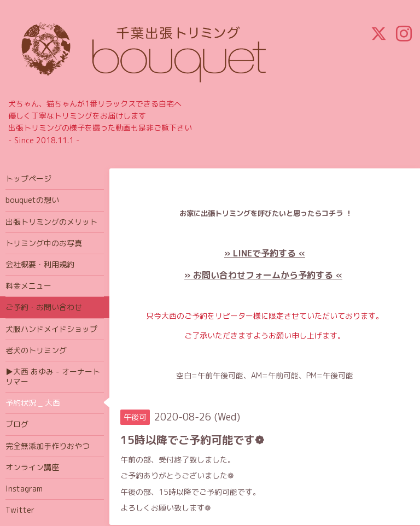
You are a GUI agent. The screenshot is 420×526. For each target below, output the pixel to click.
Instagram (24, 489)
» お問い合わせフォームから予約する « (263, 275)
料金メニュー (28, 286)
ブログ (17, 424)
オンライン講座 (32, 467)
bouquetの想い (32, 200)
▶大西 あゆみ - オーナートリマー (53, 376)
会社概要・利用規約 (40, 264)
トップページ (28, 179)
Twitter (20, 510)
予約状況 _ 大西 (33, 403)
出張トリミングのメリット (51, 222)
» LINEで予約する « (265, 253)
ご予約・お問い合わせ (44, 307)
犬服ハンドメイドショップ (51, 329)
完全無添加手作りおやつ (48, 446)
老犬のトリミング (36, 350)
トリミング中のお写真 (44, 243)
